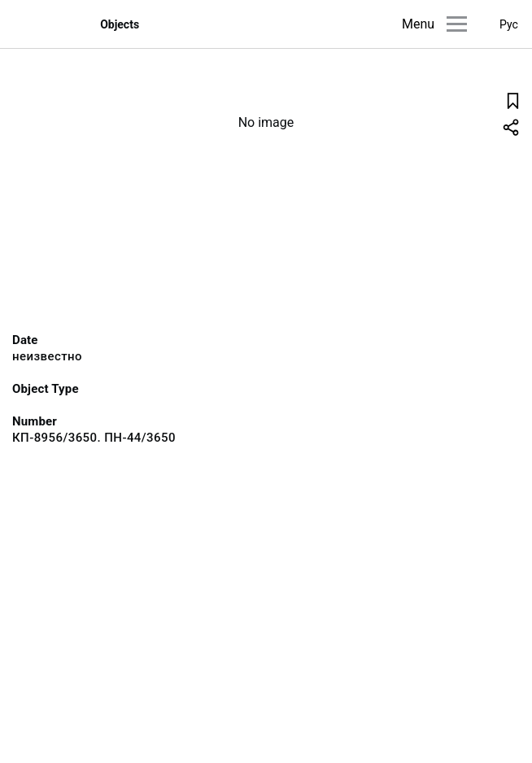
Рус (509, 24)
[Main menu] (457, 24)
